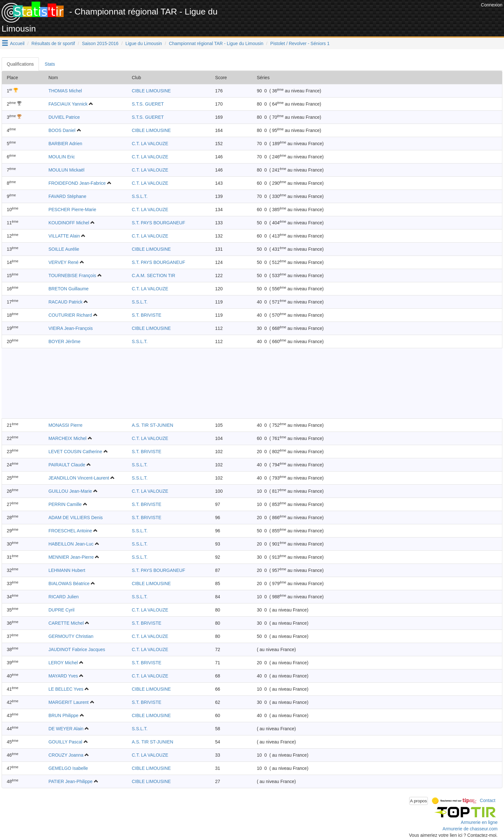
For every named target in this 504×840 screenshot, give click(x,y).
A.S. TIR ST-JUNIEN (153, 425)
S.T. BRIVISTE (147, 315)
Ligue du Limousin (144, 43)
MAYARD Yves (63, 676)
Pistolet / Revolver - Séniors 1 (300, 43)
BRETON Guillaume (69, 289)
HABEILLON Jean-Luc (71, 544)
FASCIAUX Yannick (68, 104)
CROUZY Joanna (66, 755)
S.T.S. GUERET (148, 104)
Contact (488, 800)
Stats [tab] (50, 64)
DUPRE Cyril (62, 610)
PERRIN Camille (65, 504)
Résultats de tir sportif (53, 43)
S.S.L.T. (140, 196)
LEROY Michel (63, 663)
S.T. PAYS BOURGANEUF (158, 223)
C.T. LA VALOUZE (150, 144)
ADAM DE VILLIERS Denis (76, 518)
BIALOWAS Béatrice (69, 583)
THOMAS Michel (65, 91)
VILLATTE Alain (64, 236)
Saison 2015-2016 (100, 43)
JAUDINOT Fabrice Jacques (77, 649)
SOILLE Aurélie (64, 249)
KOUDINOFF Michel (69, 223)
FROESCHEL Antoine (70, 531)
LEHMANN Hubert (67, 570)
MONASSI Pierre (66, 425)
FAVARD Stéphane (67, 196)
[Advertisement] (362, 16)
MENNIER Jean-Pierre (71, 557)
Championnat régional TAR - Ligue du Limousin (216, 43)
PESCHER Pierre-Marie (72, 210)
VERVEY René (64, 262)
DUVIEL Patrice (64, 117)
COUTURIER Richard (70, 315)
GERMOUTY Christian (71, 636)
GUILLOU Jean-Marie (70, 491)
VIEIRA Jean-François (71, 328)
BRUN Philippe (63, 715)
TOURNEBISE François (72, 275)
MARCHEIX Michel (67, 438)
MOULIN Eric (62, 157)
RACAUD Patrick (66, 302)
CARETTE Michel (66, 623)
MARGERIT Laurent (69, 702)
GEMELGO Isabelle (68, 768)
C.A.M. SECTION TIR (153, 275)
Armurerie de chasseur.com (470, 829)
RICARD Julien (64, 597)
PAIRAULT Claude (67, 465)
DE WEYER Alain (66, 729)
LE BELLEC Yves (66, 689)
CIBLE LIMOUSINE (151, 91)
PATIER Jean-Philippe (71, 781)
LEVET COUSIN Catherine (75, 452)
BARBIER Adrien (65, 144)
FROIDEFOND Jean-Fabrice (77, 183)
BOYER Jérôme (65, 341)
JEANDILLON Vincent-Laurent (79, 478)
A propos (419, 801)
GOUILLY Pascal (65, 742)
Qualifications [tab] (20, 64)
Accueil (17, 43)
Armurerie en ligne (479, 822)
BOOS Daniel (62, 130)
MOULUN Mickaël (67, 170)
